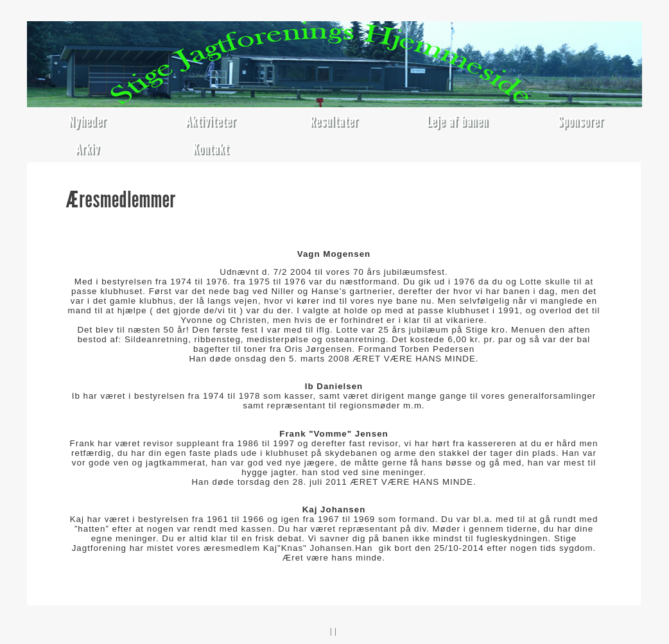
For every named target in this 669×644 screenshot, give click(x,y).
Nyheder (88, 121)
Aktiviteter (211, 121)
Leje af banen (457, 121)
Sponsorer (581, 121)
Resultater (334, 121)
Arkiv (87, 149)
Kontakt (211, 149)
